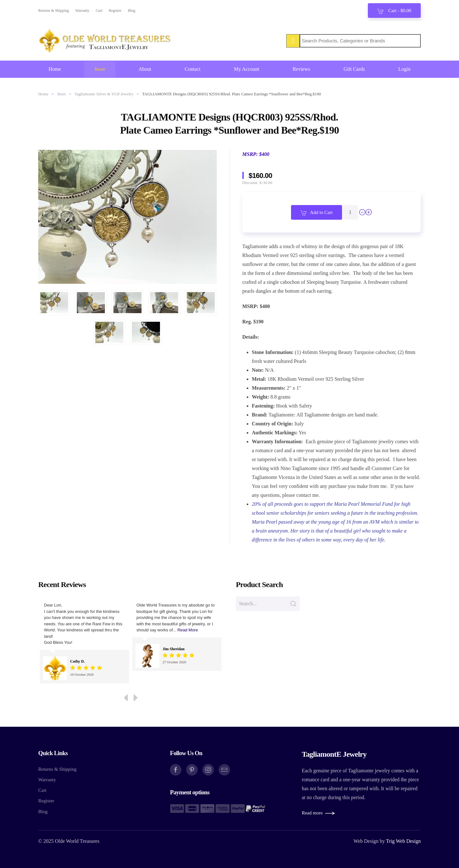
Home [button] (55, 69)
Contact (193, 69)
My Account (247, 69)
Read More (188, 630)
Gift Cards (354, 69)
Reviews (301, 69)
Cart (99, 11)
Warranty (82, 11)
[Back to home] (105, 41)
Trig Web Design (403, 841)
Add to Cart (317, 213)
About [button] (145, 69)
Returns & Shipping (54, 11)
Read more (312, 813)
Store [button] (100, 69)
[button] (54, 303)
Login (404, 69)
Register (115, 11)
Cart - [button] (394, 11)
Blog (131, 11)
